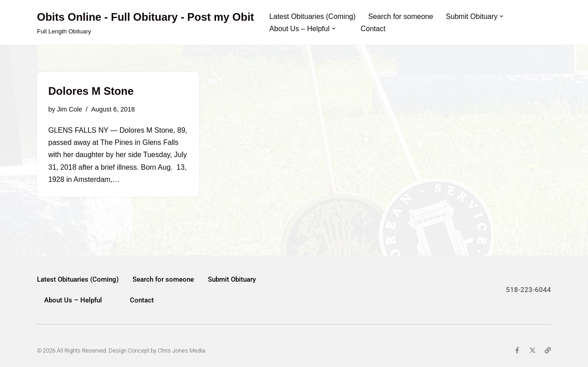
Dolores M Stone (91, 91)
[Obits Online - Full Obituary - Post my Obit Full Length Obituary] (145, 22)
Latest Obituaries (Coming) (312, 16)
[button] (501, 16)
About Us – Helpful (73, 300)
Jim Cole (69, 109)
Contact (373, 29)
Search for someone (401, 16)
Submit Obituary (232, 279)
